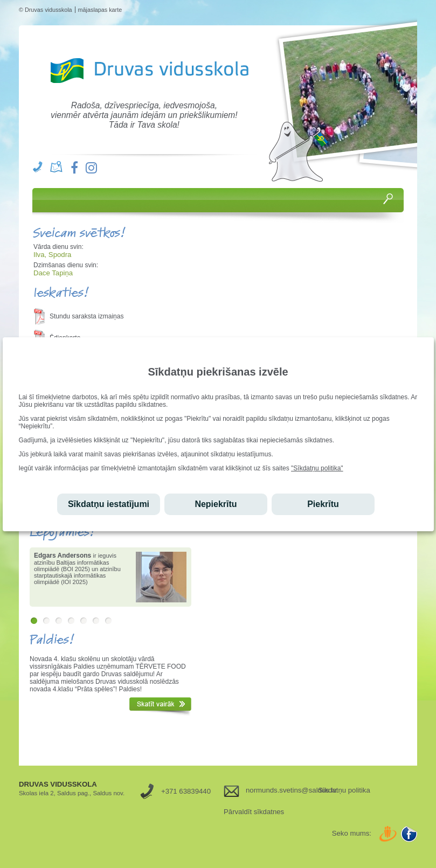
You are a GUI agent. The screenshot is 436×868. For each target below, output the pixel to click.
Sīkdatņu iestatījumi (109, 504)
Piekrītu (323, 504)
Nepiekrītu (216, 504)
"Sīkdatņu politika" (317, 468)
